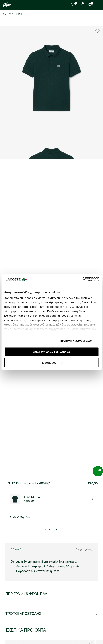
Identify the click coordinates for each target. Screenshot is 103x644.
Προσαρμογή (52, 363)
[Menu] (98, 4)
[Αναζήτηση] (51, 14)
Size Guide (51, 530)
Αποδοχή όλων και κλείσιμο (51, 352)
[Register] (82, 4)
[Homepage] (7, 5)
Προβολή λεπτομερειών (76, 341)
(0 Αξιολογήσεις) (84, 549)
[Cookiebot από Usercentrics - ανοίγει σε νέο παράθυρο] (83, 279)
